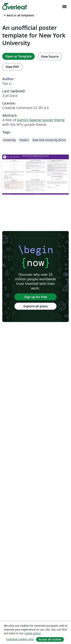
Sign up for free (36, 297)
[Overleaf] (15, 6)
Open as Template (18, 56)
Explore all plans (36, 306)
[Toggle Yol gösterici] (64, 7)
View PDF (12, 67)
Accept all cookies (50, 639)
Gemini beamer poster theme (41, 120)
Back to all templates (19, 15)
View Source (50, 57)
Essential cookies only (20, 639)
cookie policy (32, 633)
